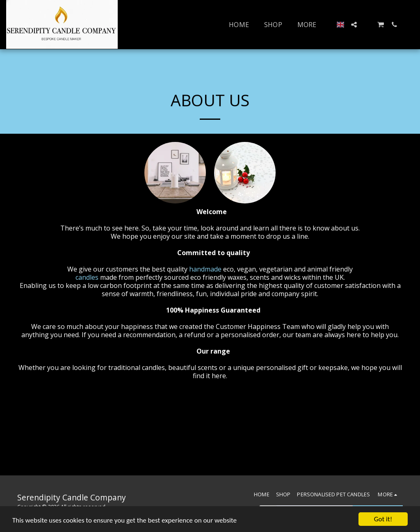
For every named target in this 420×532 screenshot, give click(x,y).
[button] (354, 25)
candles (88, 277)
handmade (206, 269)
